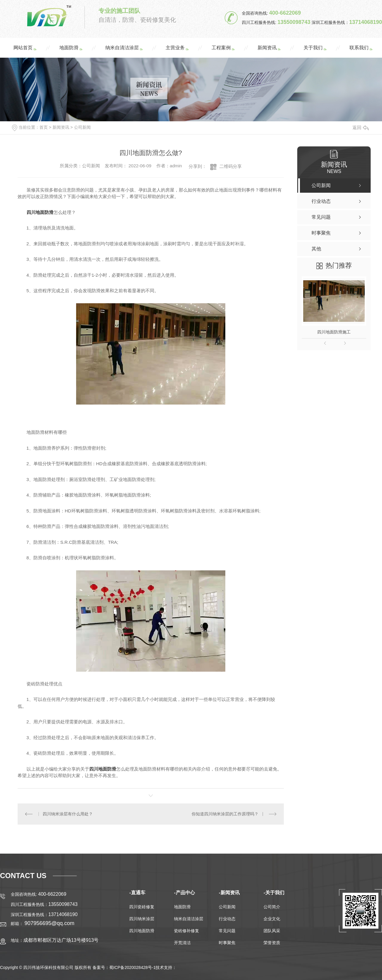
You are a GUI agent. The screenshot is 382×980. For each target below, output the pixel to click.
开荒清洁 (182, 943)
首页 (44, 127)
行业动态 (227, 919)
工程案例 (221, 48)
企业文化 (272, 919)
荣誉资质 (272, 943)
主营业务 (175, 48)
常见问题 (227, 931)
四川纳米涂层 (142, 919)
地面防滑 (69, 48)
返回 (361, 127)
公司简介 (272, 907)
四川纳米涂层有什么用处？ (68, 814)
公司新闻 (82, 127)
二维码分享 (231, 166)
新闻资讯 (267, 48)
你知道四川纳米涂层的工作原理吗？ (225, 814)
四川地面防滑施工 (334, 332)
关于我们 (313, 48)
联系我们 (359, 48)
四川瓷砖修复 (142, 907)
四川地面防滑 (142, 931)
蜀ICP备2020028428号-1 (133, 967)
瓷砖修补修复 (187, 931)
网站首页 (23, 48)
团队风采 (272, 931)
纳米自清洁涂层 (122, 48)
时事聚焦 (227, 943)
